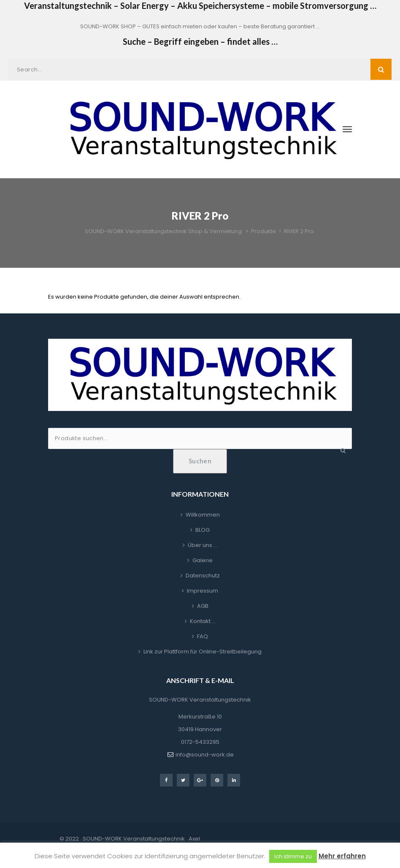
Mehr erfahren (342, 856)
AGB (203, 606)
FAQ (203, 636)
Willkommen (203, 515)
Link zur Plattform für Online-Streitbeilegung (203, 652)
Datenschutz (203, 575)
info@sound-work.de (205, 755)
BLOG (203, 530)
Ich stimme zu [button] (293, 856)
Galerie (203, 560)
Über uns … (203, 545)
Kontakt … (203, 621)
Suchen (200, 461)
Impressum (203, 591)
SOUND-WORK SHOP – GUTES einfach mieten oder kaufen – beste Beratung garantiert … (200, 26)
